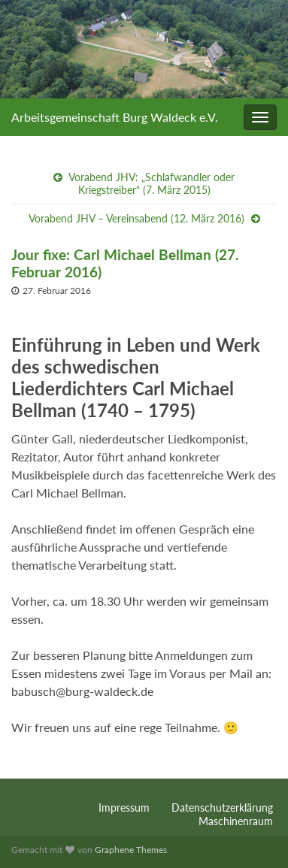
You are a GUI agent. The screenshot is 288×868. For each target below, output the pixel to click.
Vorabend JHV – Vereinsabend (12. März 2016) (136, 218)
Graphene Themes (131, 850)
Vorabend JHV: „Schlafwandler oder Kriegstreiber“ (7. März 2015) (152, 183)
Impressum (124, 808)
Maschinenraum (236, 821)
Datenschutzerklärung (222, 808)
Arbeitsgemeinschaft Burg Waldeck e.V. (115, 117)
